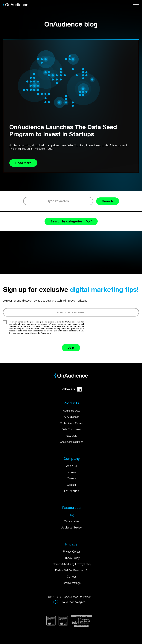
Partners (71, 472)
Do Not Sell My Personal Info (72, 570)
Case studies (72, 521)
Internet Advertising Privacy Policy (72, 564)
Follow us (71, 389)
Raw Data (72, 436)
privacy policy (27, 333)
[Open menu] (136, 5)
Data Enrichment (72, 429)
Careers (72, 478)
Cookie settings (72, 583)
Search (108, 201)
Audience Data (72, 411)
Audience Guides (71, 527)
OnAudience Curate (71, 423)
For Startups (71, 491)
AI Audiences (72, 417)
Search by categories (71, 221)
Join (71, 348)
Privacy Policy (72, 558)
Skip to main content (0, 0)
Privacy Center (72, 551)
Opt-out (71, 576)
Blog (71, 515)
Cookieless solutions (72, 442)
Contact (71, 485)
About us (71, 466)
